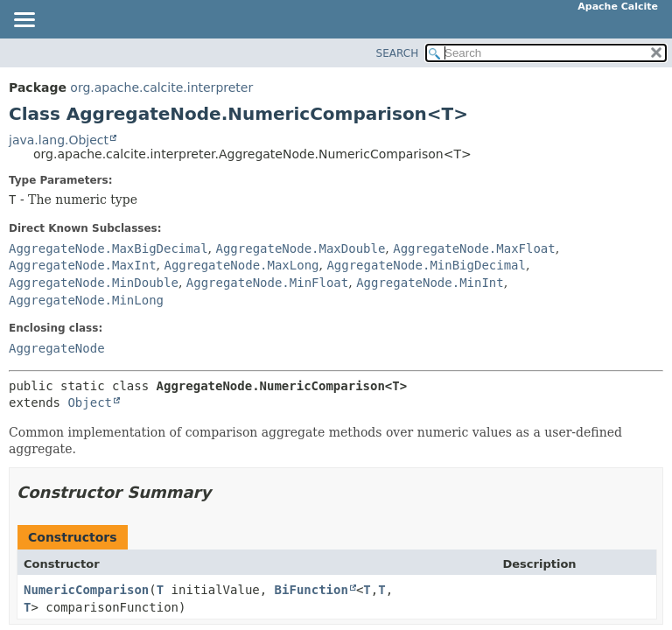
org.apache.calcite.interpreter (161, 87)
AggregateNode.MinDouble (94, 283)
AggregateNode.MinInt (430, 283)
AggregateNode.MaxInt (83, 265)
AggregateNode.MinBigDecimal (426, 265)
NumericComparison (86, 590)
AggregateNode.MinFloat (267, 283)
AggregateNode (57, 348)
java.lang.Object (59, 140)
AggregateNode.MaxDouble (300, 248)
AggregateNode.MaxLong (241, 265)
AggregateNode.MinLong (86, 300)
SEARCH (398, 53)
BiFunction (311, 590)
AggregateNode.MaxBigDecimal (108, 248)
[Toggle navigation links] (24, 21)
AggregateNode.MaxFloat (474, 248)
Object (90, 402)
